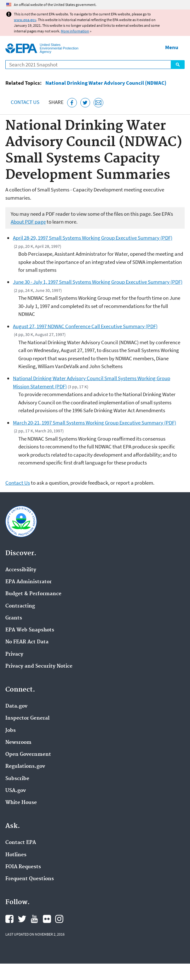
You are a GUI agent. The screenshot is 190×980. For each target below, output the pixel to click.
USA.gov (16, 791)
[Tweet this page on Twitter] (85, 103)
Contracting (20, 606)
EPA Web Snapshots (30, 630)
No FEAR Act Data (27, 642)
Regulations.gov (25, 766)
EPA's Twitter (22, 919)
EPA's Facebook (9, 919)
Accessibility (21, 570)
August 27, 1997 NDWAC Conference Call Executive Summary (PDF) (85, 326)
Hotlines (16, 855)
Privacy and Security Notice (39, 666)
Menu (172, 47)
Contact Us (25, 102)
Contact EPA (21, 843)
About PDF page (28, 222)
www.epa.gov (25, 20)
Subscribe (17, 779)
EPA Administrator (29, 582)
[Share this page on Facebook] (72, 103)
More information (75, 31)
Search (178, 65)
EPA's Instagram (59, 919)
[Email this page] (98, 103)
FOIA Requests (23, 867)
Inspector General (27, 718)
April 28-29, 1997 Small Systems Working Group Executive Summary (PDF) (93, 238)
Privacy (14, 654)
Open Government (28, 755)
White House (21, 803)
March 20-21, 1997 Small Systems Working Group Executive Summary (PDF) (95, 423)
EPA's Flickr (47, 919)
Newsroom (18, 743)
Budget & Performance (33, 594)
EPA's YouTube (34, 919)
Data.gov (16, 706)
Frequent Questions (30, 879)
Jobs (11, 731)
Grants (14, 618)
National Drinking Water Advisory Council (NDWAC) (106, 83)
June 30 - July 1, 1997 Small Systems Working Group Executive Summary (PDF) (98, 282)
